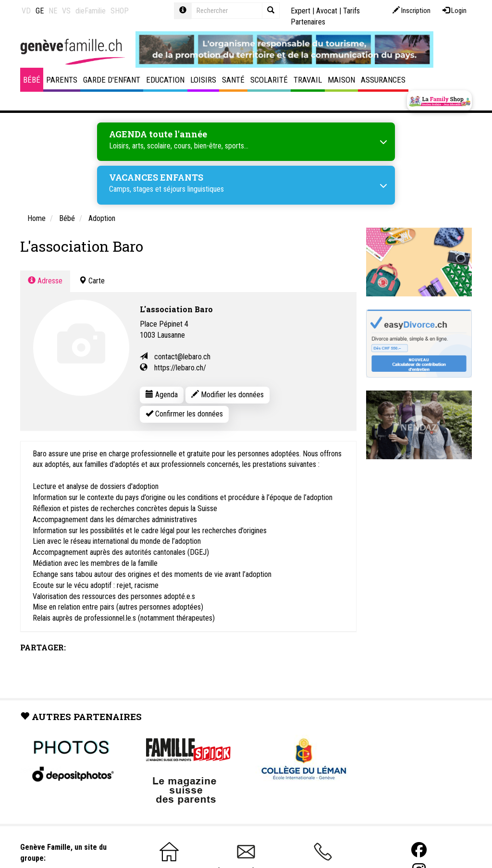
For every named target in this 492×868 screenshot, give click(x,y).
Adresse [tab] (45, 281)
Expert (301, 11)
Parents (62, 80)
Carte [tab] (92, 281)
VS (66, 11)
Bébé (32, 80)
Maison (341, 80)
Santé (233, 80)
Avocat (327, 11)
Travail (308, 80)
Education (165, 80)
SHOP (120, 11)
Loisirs (203, 80)
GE (40, 11)
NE (53, 11)
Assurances (383, 80)
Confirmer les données (184, 414)
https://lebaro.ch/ (180, 368)
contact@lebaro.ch (182, 357)
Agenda (162, 395)
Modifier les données (228, 395)
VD (26, 11)
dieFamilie (91, 11)
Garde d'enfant (112, 80)
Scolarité (269, 80)
